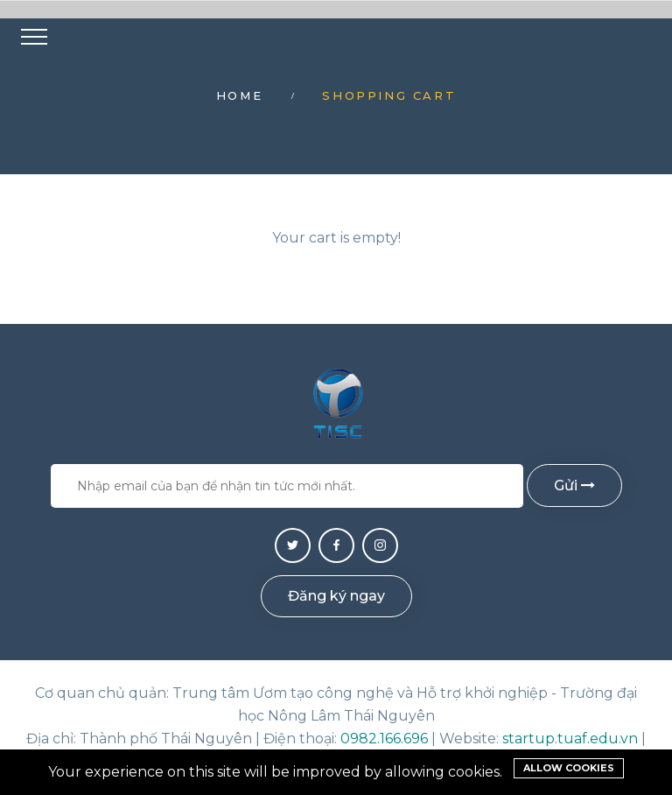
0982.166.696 (384, 739)
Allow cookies (569, 768)
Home (239, 95)
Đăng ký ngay (336, 596)
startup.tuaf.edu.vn (570, 739)
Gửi (574, 485)
